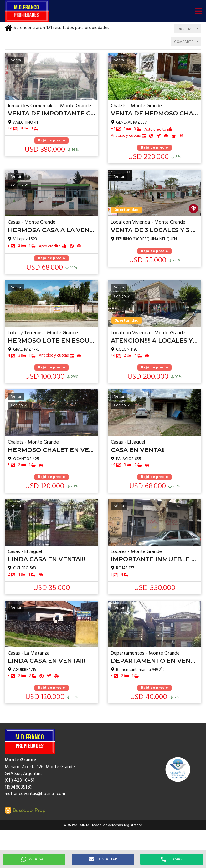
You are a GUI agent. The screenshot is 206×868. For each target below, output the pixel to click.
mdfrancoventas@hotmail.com (35, 794)
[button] (198, 11)
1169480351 (18, 787)
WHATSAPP (34, 859)
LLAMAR (172, 859)
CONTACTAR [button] (103, 859)
